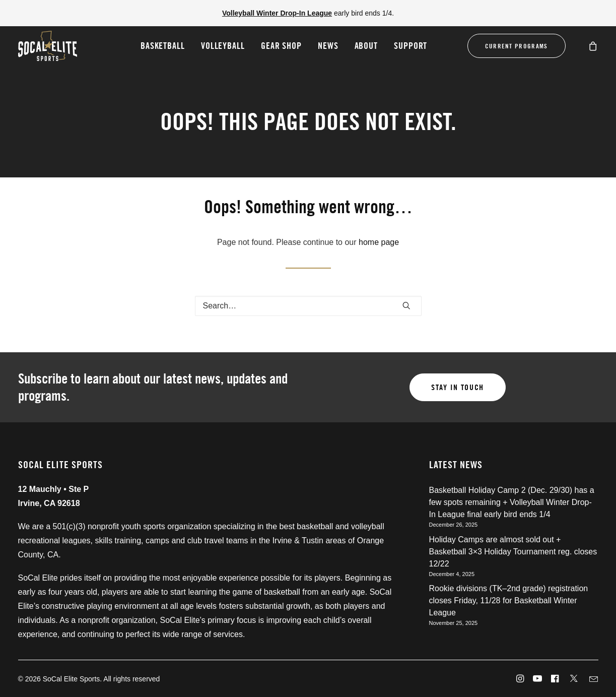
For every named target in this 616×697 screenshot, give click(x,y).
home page (379, 242)
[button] (406, 305)
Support (410, 46)
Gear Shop (281, 46)
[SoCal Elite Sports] (48, 46)
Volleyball (223, 46)
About (366, 46)
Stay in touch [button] (458, 387)
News (328, 46)
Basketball (163, 46)
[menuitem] (163, 46)
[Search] (308, 306)
